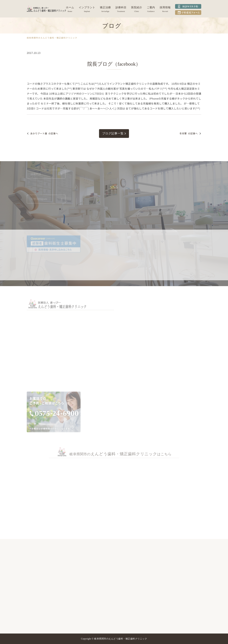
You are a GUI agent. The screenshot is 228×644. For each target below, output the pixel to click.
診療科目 (121, 7)
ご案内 (151, 7)
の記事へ (44, 133)
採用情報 (165, 7)
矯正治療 (105, 7)
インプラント (87, 7)
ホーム (70, 7)
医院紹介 (137, 7)
